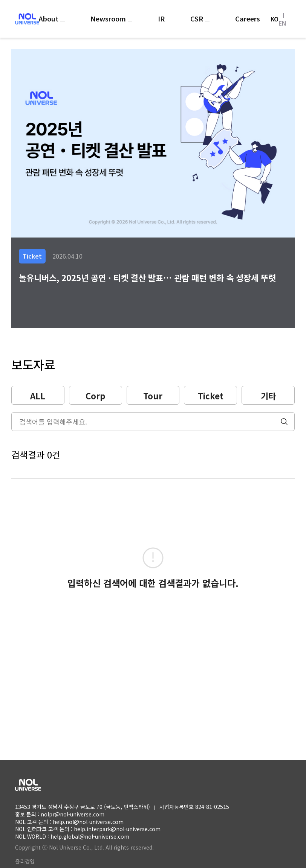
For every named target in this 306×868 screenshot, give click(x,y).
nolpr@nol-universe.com (73, 814)
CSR (198, 18)
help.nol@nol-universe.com (88, 822)
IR (161, 18)
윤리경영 (25, 861)
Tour (153, 396)
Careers (248, 18)
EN (282, 23)
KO (275, 19)
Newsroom (109, 18)
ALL (38, 396)
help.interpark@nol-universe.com (117, 829)
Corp (95, 396)
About (49, 18)
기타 (268, 396)
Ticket (211, 396)
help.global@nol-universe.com (90, 836)
